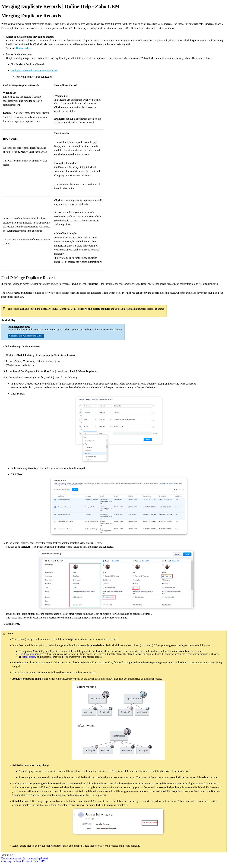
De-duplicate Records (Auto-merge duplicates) (35, 71)
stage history (30, 657)
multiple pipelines (30, 654)
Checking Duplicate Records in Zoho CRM (23, 861)
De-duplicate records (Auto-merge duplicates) (25, 858)
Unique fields (23, 48)
